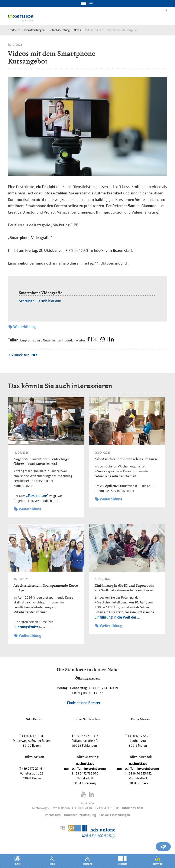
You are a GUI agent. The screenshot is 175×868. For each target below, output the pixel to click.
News (77, 30)
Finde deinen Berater (84, 703)
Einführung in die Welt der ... (117, 617)
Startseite (14, 30)
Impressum (53, 815)
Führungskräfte (26, 627)
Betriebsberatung (59, 30)
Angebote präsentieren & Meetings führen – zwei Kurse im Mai (41, 461)
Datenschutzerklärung (80, 815)
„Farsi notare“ (37, 496)
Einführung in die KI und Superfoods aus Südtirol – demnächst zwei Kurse (124, 588)
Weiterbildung (22, 327)
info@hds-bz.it (133, 808)
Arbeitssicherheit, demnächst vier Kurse (126, 459)
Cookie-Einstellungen (115, 815)
